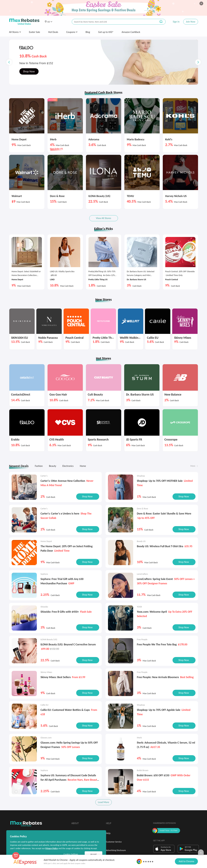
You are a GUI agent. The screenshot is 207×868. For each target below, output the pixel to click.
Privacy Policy (52, 848)
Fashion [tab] (39, 466)
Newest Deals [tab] (19, 466)
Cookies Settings (71, 854)
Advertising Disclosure (116, 850)
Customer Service (114, 842)
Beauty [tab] (52, 466)
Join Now (191, 22)
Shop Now (29, 76)
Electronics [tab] (68, 466)
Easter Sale (34, 32)
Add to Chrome (186, 861)
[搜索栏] (113, 22)
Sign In (176, 22)
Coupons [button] (72, 32)
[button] (48, 22)
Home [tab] (83, 466)
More (193, 466)
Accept (94, 854)
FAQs (108, 833)
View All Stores (103, 218)
